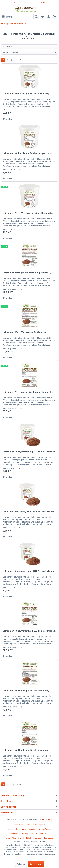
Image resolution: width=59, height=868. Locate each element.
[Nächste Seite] (8, 60)
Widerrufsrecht (45, 829)
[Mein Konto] (49, 17)
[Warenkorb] (55, 17)
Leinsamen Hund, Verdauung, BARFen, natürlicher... (29, 452)
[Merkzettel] (42, 17)
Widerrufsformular (39, 834)
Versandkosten (47, 819)
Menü (7, 16)
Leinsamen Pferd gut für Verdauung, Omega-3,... (28, 273)
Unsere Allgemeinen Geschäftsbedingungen (23, 838)
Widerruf (15, 2)
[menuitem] (7, 17)
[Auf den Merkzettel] (8, 119)
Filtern (7, 47)
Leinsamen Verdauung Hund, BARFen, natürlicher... (29, 511)
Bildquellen (18, 825)
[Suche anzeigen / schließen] (36, 17)
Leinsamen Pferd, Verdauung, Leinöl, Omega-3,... (28, 213)
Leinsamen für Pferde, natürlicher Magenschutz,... (29, 153)
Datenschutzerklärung (19, 834)
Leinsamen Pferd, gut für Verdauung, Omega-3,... (28, 392)
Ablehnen (21, 864)
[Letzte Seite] (13, 60)
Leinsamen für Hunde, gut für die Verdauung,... (27, 690)
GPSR (44, 2)
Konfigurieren (36, 864)
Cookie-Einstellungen (35, 825)
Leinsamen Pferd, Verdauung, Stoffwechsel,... (26, 332)
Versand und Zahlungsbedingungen (21, 829)
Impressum (49, 838)
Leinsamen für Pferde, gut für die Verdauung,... (27, 94)
